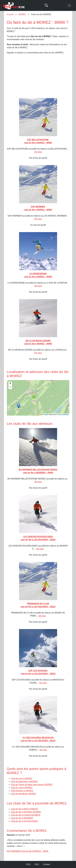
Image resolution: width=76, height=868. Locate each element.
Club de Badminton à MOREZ (24, 782)
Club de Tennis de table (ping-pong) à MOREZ (32, 785)
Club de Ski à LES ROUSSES (24, 821)
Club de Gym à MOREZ (22, 778)
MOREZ (22, 14)
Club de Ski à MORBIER (22, 818)
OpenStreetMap (63, 414)
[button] (18, 406)
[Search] (46, 5)
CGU (37, 864)
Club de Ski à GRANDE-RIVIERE (26, 812)
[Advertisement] (38, 78)
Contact (47, 864)
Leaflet (45, 414)
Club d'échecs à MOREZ (22, 791)
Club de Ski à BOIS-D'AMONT (25, 809)
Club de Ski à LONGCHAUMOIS (26, 815)
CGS (28, 864)
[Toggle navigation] (69, 5)
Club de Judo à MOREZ (22, 788)
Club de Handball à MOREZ (23, 794)
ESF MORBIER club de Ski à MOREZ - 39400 (28, 851)
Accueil (10, 14)
